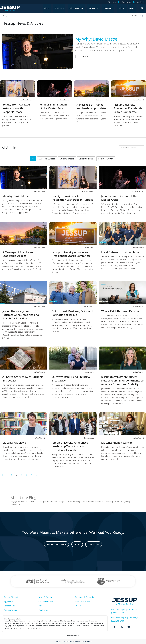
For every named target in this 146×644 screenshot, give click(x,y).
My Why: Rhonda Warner (117, 443)
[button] (33, 159)
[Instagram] (122, 627)
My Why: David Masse (96, 39)
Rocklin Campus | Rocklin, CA (124, 609)
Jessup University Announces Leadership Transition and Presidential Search (70, 446)
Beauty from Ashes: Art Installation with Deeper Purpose (17, 108)
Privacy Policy (87, 641)
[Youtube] (129, 627)
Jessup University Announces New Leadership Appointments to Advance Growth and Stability (122, 381)
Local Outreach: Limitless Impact (122, 252)
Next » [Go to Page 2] (34, 475)
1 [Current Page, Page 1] (2, 475)
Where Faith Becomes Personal (121, 311)
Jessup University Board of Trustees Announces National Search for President (21, 315)
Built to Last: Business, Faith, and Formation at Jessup (72, 313)
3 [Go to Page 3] (12, 475)
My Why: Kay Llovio (14, 443)
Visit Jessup (114, 2)
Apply (141, 2)
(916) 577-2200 (118, 613)
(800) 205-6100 (118, 621)
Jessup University (14, 8)
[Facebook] (115, 627)
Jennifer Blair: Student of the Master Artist (53, 106)
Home (134, 16)
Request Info (128, 2)
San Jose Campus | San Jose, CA (125, 618)
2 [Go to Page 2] (7, 475)
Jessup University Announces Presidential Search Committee (128, 108)
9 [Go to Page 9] (21, 475)
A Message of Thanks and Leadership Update (91, 106)
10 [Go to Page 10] (26, 475)
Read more (85, 56)
